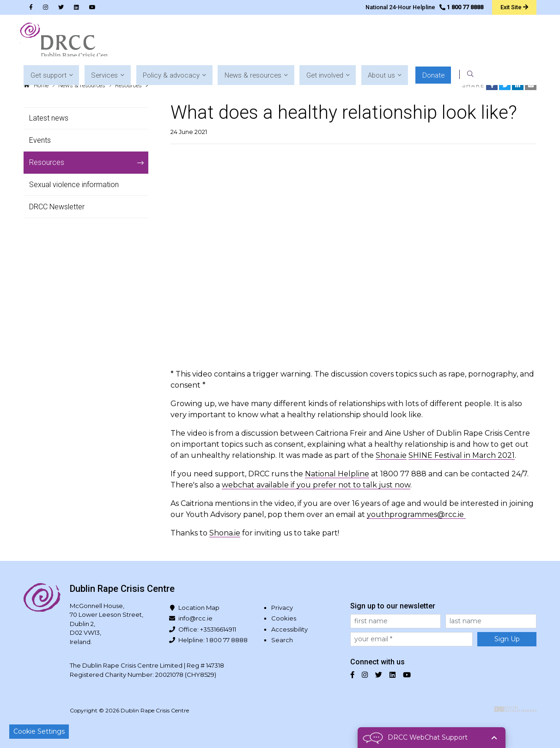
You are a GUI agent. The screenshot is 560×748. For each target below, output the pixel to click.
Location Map (199, 608)
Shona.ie (391, 455)
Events (40, 140)
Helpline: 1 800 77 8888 (213, 640)
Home (41, 85)
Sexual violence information (74, 185)
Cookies (284, 618)
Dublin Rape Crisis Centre (67, 42)
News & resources (82, 85)
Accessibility (289, 629)
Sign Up (507, 639)
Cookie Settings (39, 731)
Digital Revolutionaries (515, 709)
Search (282, 640)
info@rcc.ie (195, 618)
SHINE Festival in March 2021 (462, 455)
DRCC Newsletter (57, 207)
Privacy (282, 608)
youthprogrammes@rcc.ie (416, 514)
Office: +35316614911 (207, 629)
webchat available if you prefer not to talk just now (316, 485)
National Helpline (337, 474)
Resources (128, 85)
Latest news (49, 118)
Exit (514, 7)
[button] (168, 42)
